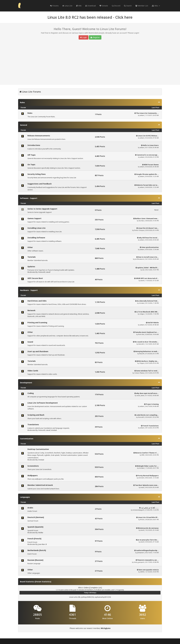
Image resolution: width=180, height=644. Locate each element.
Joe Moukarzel (139, 259)
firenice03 (42, 272)
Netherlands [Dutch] (37, 550)
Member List (142, 6)
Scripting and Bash (36, 415)
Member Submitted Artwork (40, 485)
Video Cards (33, 371)
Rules (22, 102)
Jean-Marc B (43, 544)
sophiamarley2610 (101, 597)
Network (31, 310)
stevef (48, 272)
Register (95, 37)
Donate (104, 6)
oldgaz (142, 314)
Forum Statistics (43, 582)
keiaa (142, 487)
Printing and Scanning (37, 322)
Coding (31, 393)
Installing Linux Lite (36, 228)
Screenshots (33, 466)
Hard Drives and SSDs (37, 301)
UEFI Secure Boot (35, 278)
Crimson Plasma (139, 373)
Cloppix (142, 363)
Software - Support (29, 198)
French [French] (34, 539)
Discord (116, 6)
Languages (25, 497)
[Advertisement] (90, 63)
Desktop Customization (38, 449)
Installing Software (36, 238)
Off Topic (32, 155)
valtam (142, 115)
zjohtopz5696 (86, 597)
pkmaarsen (141, 553)
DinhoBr (141, 478)
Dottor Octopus (139, 230)
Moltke (41, 533)
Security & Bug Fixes (37, 174)
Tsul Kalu (141, 221)
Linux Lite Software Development (43, 403)
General (23, 125)
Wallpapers (33, 475)
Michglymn (106, 628)
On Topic (31, 165)
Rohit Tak (141, 334)
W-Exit (142, 520)
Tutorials (32, 257)
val (143, 270)
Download (90, 6)
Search (128, 6)
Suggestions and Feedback (40, 184)
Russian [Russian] (35, 560)
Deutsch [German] (36, 517)
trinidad (142, 303)
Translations (33, 424)
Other (30, 247)
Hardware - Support (29, 290)
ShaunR (142, 354)
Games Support (34, 218)
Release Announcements (39, 136)
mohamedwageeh (138, 510)
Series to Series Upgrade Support (42, 209)
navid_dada (140, 396)
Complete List (95, 588)
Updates (31, 267)
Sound (30, 342)
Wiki (79, 6)
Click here (124, 17)
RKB (143, 455)
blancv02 (141, 344)
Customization (27, 439)
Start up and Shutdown (38, 351)
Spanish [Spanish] (35, 527)
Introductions (34, 145)
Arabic (30, 508)
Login (83, 37)
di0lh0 (142, 572)
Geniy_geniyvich (139, 562)
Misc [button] (156, 6)
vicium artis (73, 597)
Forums (54, 6)
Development (26, 383)
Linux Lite (67, 6)
